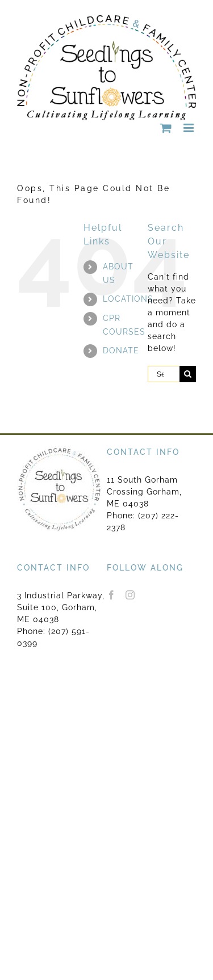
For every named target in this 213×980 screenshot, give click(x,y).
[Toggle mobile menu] (190, 128)
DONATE (121, 350)
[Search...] (164, 374)
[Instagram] (130, 595)
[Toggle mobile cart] (166, 128)
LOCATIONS (128, 299)
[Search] (188, 374)
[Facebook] (112, 595)
